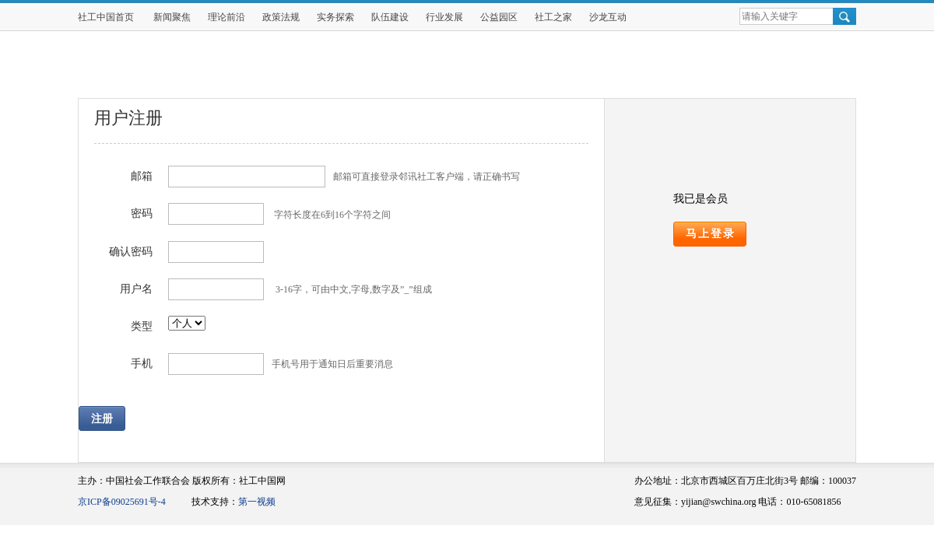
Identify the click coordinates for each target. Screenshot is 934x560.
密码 (142, 213)
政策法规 (281, 17)
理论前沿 (226, 17)
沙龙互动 (608, 17)
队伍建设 (390, 17)
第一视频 (257, 502)
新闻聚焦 (172, 17)
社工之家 (553, 17)
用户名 (136, 289)
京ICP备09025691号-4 (122, 502)
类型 (142, 326)
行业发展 (444, 17)
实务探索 (335, 17)
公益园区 (499, 17)
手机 (142, 364)
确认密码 (131, 252)
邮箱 (142, 176)
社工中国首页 (106, 17)
